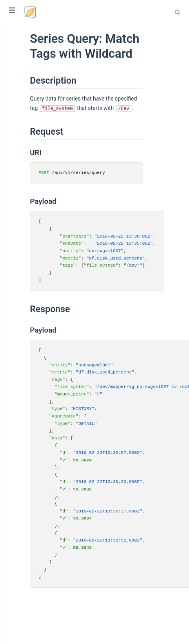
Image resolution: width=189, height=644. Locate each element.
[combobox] (179, 12)
